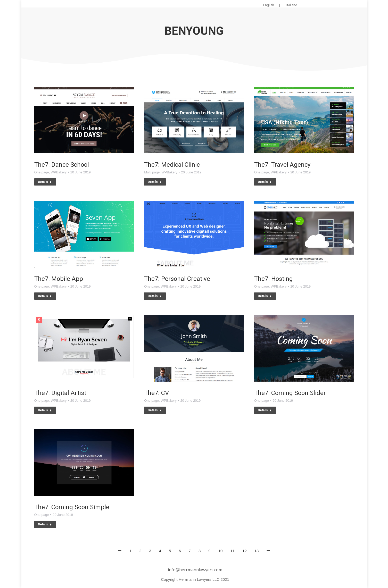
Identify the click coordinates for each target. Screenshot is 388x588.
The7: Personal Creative (177, 279)
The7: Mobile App (59, 279)
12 (245, 551)
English (269, 5)
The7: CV (156, 393)
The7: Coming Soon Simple (72, 507)
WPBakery (59, 172)
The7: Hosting (274, 279)
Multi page (152, 172)
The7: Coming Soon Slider (290, 393)
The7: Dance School (62, 165)
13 (257, 551)
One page (42, 172)
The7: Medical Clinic (172, 165)
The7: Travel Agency (282, 165)
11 (232, 551)
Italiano (292, 5)
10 (221, 551)
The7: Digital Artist (60, 393)
